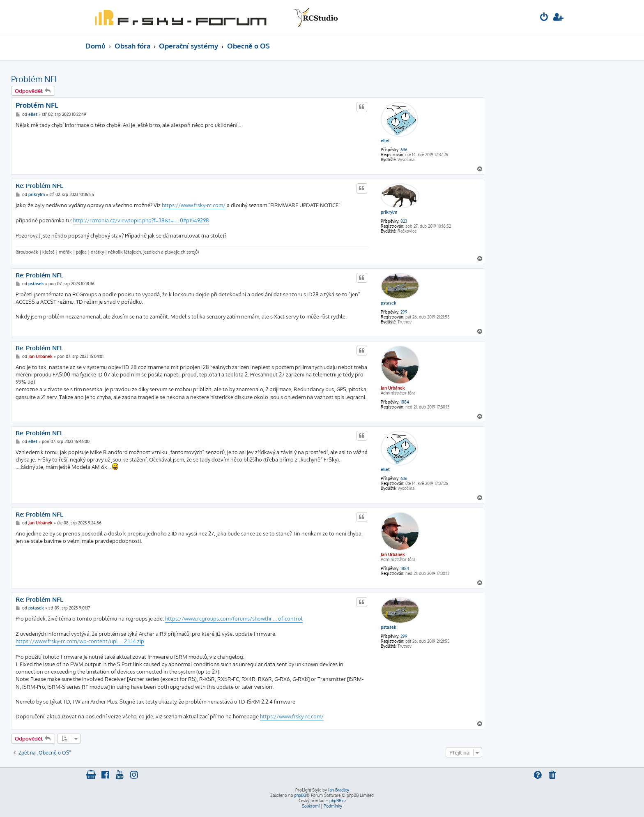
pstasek (389, 303)
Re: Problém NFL (39, 186)
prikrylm (389, 212)
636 (404, 150)
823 (404, 221)
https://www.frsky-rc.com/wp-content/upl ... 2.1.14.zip (80, 641)
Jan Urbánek (393, 388)
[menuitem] (544, 18)
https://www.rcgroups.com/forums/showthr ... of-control (234, 619)
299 (404, 312)
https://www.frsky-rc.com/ (194, 205)
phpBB (300, 795)
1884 (405, 402)
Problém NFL (35, 79)
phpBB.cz (338, 801)
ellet (385, 141)
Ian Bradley (339, 790)
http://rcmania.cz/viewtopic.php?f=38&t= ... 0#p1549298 (141, 220)
